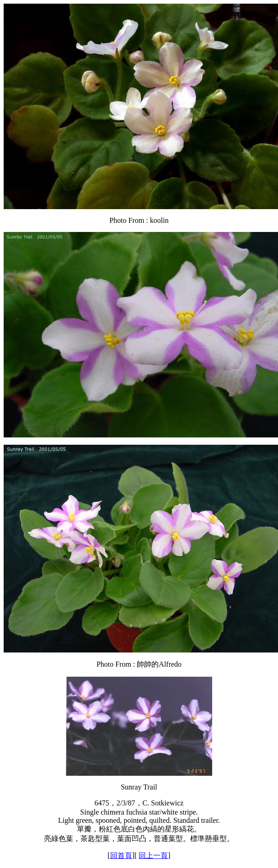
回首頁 (121, 855)
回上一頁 (153, 855)
